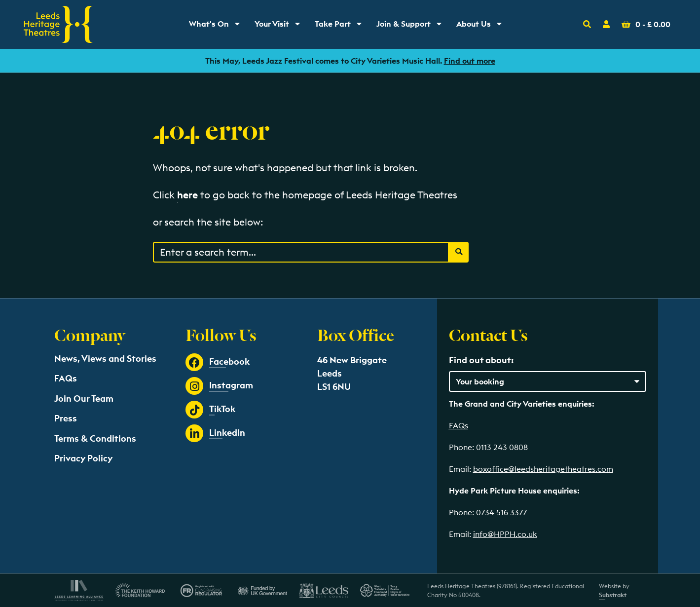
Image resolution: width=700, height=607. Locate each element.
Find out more (470, 61)
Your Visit (281, 26)
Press (66, 418)
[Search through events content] (301, 252)
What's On (218, 26)
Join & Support (411, 26)
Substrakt (613, 595)
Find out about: (481, 360)
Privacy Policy (83, 458)
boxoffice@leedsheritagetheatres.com (543, 469)
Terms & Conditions (95, 438)
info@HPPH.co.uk (505, 534)
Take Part (342, 26)
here (187, 195)
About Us (482, 26)
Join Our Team (84, 398)
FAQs (66, 378)
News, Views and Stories (105, 359)
